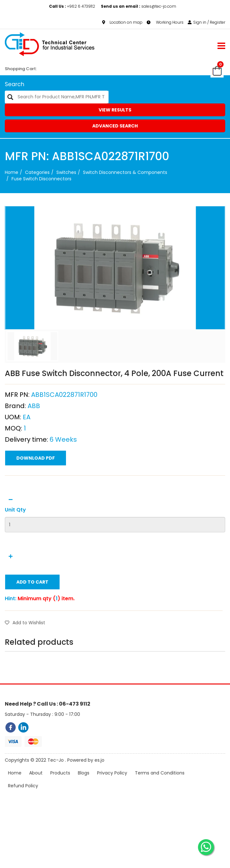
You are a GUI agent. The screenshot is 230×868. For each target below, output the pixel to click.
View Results (115, 110)
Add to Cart (32, 613)
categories (37, 172)
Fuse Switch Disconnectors (41, 179)
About (36, 782)
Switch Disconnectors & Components (125, 172)
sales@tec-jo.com (139, 6)
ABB (34, 437)
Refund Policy (23, 795)
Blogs (84, 782)
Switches (66, 172)
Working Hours (165, 22)
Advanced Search (115, 126)
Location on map (122, 22)
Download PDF (36, 489)
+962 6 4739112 (73, 6)
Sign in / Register (206, 22)
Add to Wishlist (25, 654)
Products (60, 782)
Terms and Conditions (160, 782)
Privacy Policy (112, 782)
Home (12, 172)
